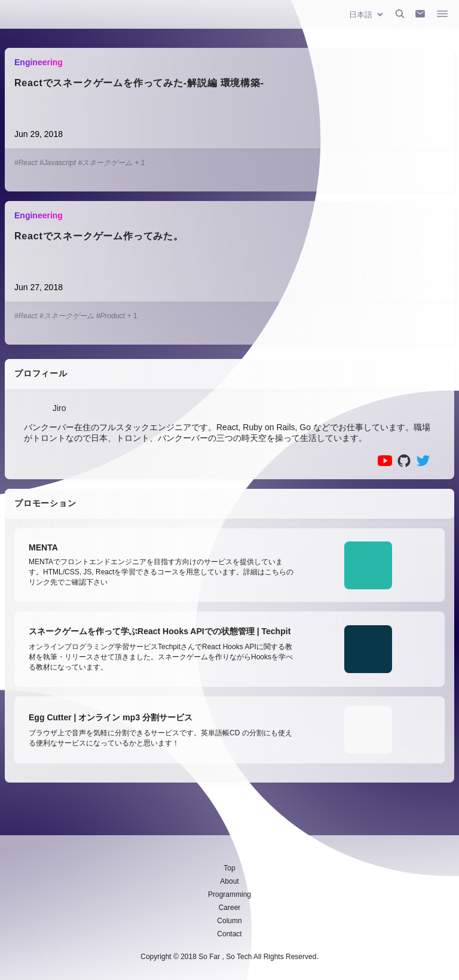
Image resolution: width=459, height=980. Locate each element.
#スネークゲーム (105, 163)
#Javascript (58, 163)
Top (229, 868)
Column (229, 921)
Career (230, 908)
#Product (111, 316)
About (229, 881)
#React (26, 163)
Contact (229, 934)
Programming (229, 894)
